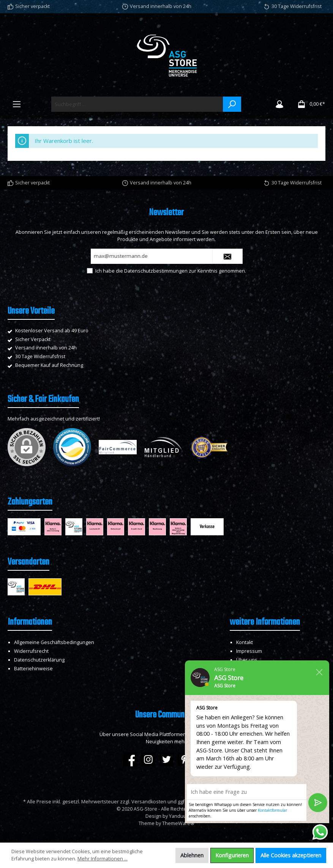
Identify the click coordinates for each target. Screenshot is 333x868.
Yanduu (178, 816)
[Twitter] (166, 759)
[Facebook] (130, 759)
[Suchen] (232, 104)
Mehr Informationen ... (103, 859)
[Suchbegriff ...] (137, 104)
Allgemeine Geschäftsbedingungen (54, 642)
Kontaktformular (272, 810)
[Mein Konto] (279, 104)
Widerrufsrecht (31, 651)
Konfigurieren (232, 855)
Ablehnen (192, 855)
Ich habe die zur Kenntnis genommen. (171, 271)
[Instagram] (148, 759)
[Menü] (17, 104)
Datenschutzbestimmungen (156, 271)
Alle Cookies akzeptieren (291, 855)
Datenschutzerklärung (39, 660)
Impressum (249, 651)
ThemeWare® (178, 823)
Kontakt (245, 642)
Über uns (247, 660)
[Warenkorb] (309, 104)
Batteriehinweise (33, 669)
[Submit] (227, 256)
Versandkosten (149, 802)
